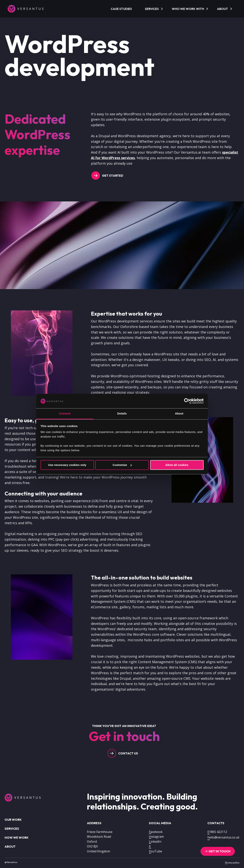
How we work (16, 838)
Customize (122, 465)
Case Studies (121, 9)
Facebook (156, 832)
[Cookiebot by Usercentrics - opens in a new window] (187, 401)
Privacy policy (232, 863)
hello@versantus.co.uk (223, 837)
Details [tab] (122, 414)
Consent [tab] (65, 414)
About (222, 9)
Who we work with (188, 9)
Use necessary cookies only (67, 465)
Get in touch (220, 851)
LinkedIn (155, 842)
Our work (13, 820)
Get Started (113, 176)
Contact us (128, 753)
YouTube (155, 851)
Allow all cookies (177, 465)
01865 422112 (217, 832)
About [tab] (179, 414)
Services (152, 9)
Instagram (156, 837)
